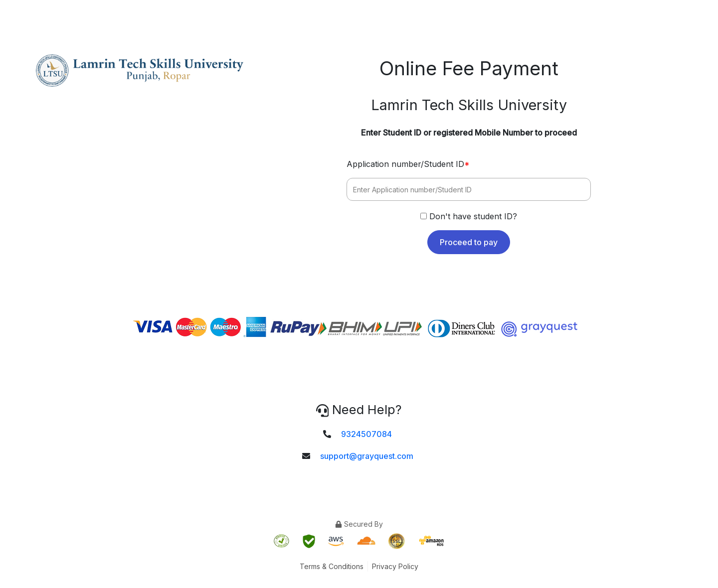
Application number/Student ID (408, 164)
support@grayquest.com (367, 456)
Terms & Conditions (332, 566)
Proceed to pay (469, 242)
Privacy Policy (395, 566)
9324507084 (366, 434)
